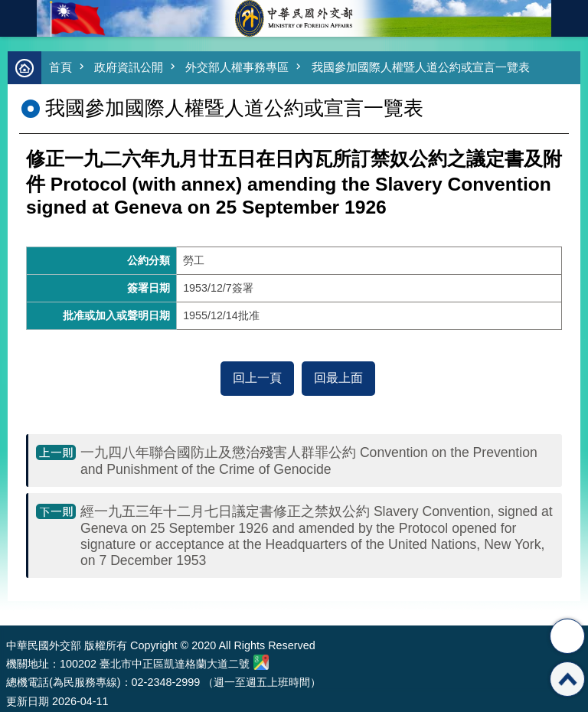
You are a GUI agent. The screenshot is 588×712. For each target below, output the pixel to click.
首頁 (60, 67)
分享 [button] (567, 636)
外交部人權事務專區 (237, 67)
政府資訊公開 (129, 67)
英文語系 (570, 18)
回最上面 (338, 378)
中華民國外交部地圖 (261, 662)
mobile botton (18, 18)
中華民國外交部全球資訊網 (294, 18)
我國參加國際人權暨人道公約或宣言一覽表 (421, 67)
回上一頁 (257, 378)
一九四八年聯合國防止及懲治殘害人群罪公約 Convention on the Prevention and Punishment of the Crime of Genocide (309, 461)
